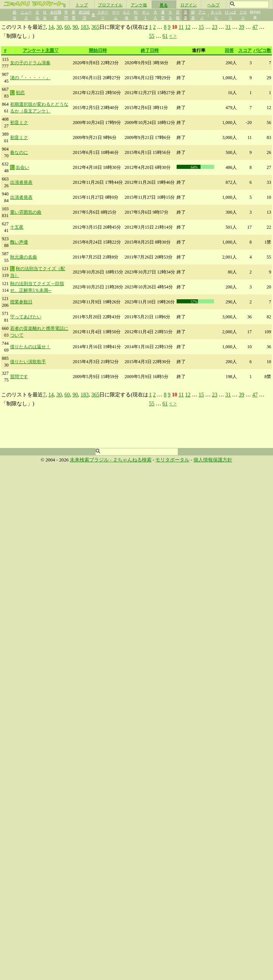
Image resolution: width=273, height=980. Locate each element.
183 (85, 27)
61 (165, 36)
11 (181, 27)
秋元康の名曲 (24, 257)
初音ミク (19, 123)
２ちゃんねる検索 (132, 460)
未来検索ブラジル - (91, 460)
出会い (22, 167)
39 (242, 27)
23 (215, 27)
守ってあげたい (26, 317)
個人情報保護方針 (213, 460)
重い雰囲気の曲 (26, 212)
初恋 (20, 93)
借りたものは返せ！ (30, 347)
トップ (82, 5)
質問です (19, 377)
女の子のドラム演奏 (30, 63)
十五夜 (17, 227)
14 (51, 27)
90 (75, 27)
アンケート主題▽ (41, 50)
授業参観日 (21, 302)
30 (59, 27)
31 (228, 27)
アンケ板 (139, 5)
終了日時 (150, 50)
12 (188, 27)
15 (201, 27)
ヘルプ (213, 5)
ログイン (189, 5)
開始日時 (98, 50)
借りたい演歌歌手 (28, 362)
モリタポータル (172, 460)
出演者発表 (21, 182)
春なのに (19, 152)
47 (255, 27)
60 (67, 27)
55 (152, 36)
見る (164, 5)
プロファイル (110, 5)
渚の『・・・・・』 (30, 78)
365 (96, 27)
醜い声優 (19, 242)
